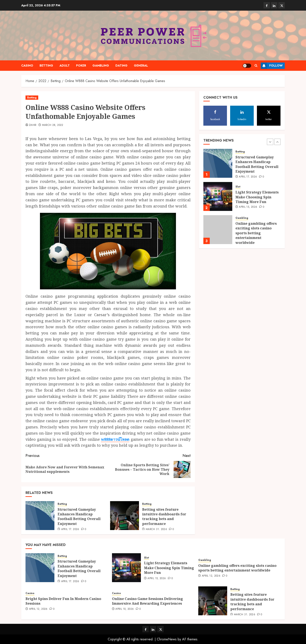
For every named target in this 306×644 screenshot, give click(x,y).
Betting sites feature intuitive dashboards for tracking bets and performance (164, 517)
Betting (46, 65)
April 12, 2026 (211, 576)
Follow (272, 66)
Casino (27, 65)
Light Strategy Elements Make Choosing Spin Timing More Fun (257, 197)
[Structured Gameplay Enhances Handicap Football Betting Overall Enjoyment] (40, 516)
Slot (238, 187)
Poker (81, 65)
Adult (65, 65)
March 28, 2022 (53, 125)
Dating (121, 65)
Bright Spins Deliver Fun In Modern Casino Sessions (63, 601)
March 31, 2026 (156, 529)
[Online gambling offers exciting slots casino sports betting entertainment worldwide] (218, 230)
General (141, 65)
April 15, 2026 (248, 207)
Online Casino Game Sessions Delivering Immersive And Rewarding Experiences (147, 601)
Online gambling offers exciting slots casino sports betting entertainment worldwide (256, 233)
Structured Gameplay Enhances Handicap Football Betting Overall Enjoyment (79, 517)
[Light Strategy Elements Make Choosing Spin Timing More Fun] (218, 196)
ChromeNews (167, 639)
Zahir (33, 125)
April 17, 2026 (70, 529)
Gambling (101, 65)
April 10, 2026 (125, 609)
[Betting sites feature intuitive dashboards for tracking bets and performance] (125, 516)
